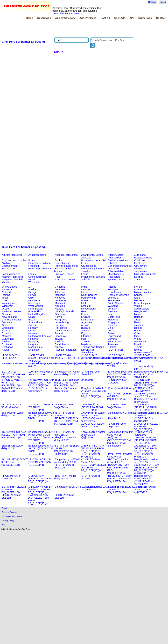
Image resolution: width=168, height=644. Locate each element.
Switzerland (114, 336)
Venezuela (140, 342)
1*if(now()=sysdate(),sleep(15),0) (100, 363)
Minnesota (61, 303)
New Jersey (114, 292)
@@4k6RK (88, 437)
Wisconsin (8, 306)
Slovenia (113, 339)
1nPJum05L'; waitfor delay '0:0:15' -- (66, 389)
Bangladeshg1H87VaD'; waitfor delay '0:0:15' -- (68, 461)
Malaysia (113, 320)
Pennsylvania (89, 298)
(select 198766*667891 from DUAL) (41, 359)
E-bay (85, 263)
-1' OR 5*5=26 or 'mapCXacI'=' (143, 420)
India (84, 287)
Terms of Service (9, 512)
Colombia (113, 325)
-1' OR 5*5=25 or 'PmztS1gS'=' (143, 455)
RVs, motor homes (65, 280)
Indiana (6, 295)
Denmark (7, 322)
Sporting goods (116, 280)
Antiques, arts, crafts (66, 255)
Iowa (5, 300)
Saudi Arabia (62, 344)
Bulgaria (86, 328)
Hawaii (32, 295)
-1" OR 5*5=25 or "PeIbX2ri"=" (64, 466)
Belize (111, 333)
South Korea (115, 342)
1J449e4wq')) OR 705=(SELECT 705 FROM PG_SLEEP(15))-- (120, 374)
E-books (112, 263)
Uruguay (33, 344)
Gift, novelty (141, 266)
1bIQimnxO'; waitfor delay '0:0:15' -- (65, 439)
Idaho (137, 298)
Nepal (137, 344)
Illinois (85, 292)
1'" (136, 363)
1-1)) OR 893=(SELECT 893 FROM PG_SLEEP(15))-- (145, 383)
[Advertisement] (64, 29)
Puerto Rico (35, 311)
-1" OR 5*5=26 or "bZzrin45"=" (143, 483)
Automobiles (115, 258)
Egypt (84, 333)
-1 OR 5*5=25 (36, 355)
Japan (138, 320)
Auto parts (140, 255)
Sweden (86, 331)
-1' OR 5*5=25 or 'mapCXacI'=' (117, 425)
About (4, 508)
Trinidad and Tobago (93, 347)
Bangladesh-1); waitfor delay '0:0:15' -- (120, 433)
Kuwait (6, 350)
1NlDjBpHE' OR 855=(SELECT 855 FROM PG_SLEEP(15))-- (119, 479)
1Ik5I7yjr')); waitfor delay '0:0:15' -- (118, 461)
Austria (85, 325)
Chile (111, 328)
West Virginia (36, 306)
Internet (138, 269)
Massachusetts (143, 292)
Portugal (60, 325)
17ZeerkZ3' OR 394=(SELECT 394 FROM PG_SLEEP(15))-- (146, 448)
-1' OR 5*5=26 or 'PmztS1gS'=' (90, 455)
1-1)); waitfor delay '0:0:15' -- (38, 365)
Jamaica (139, 325)
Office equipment (38, 277)
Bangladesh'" (115, 446)
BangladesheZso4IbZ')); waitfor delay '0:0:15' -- (41, 433)
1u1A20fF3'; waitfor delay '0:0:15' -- (12, 389)
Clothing (6, 263)
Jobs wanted (141, 271)
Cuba (137, 333)
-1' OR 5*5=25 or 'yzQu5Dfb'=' (117, 406)
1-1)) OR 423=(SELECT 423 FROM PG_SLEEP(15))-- (13, 374)
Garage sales (89, 266)
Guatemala (8, 339)
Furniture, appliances (66, 266)
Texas (5, 298)
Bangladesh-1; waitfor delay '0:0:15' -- (146, 461)
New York (87, 289)
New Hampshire (143, 303)
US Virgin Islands (64, 311)
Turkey (85, 342)
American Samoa (11, 311)
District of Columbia (119, 295)
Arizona (112, 287)
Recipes (139, 277)
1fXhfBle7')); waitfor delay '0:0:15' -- (145, 395)
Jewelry (86, 271)
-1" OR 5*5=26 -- (117, 355)
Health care (8, 269)
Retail (32, 280)
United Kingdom (37, 314)
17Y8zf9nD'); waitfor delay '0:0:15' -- (92, 420)
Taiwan (59, 339)
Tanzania (113, 344)
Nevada (59, 309)
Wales (138, 339)
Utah (84, 303)
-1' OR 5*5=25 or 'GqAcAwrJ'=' (37, 389)
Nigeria (59, 347)
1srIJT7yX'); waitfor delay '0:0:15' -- (65, 477)
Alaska (32, 289)
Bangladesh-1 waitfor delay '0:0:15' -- (146, 400)
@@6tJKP (140, 473)
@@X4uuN (61, 454)
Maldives (86, 344)
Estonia (138, 331)
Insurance (113, 269)
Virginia (138, 306)
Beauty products (143, 258)
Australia (113, 311)
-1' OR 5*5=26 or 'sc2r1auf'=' (11, 496)
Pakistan (60, 342)
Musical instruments (145, 274)
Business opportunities (94, 260)
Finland (138, 322)
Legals (32, 274)
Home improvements (40, 269)
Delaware (60, 289)
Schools (86, 280)
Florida (138, 287)
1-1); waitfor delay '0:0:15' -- (117, 365)
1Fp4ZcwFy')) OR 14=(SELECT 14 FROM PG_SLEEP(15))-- (40, 490)
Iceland (138, 328)
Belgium (139, 317)
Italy (110, 314)
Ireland (112, 331)
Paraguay (34, 342)
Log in (163, 2)
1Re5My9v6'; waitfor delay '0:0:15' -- (13, 414)
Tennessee (114, 300)
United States (9, 287)
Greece (32, 325)
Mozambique (36, 347)
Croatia (32, 331)
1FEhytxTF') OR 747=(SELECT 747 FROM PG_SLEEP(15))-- (93, 448)
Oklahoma (61, 300)
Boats (32, 260)
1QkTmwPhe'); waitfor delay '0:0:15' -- (40, 373)
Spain (32, 317)
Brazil (32, 320)
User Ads (120, 18)
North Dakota (36, 309)
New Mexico (35, 300)
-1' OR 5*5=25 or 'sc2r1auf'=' (64, 496)
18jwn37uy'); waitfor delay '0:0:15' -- (145, 488)
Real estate (114, 277)
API (131, 18)
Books (58, 260)
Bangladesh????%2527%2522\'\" (143, 477)
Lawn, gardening (11, 274)
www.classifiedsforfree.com (68, 14)
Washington (8, 303)
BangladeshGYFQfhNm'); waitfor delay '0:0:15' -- (69, 373)
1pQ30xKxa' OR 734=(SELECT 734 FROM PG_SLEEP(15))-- (14, 435)
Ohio (31, 298)
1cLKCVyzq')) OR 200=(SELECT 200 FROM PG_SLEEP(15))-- (41, 383)
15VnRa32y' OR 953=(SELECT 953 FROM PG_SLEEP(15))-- (67, 383)
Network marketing (12, 277)
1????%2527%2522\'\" (94, 358)
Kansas (138, 295)
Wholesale (34, 282)
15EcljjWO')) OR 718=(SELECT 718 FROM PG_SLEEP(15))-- (146, 468)
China (5, 325)
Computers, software (40, 263)
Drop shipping (62, 263)
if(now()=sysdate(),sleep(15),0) (125, 388)
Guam (85, 311)
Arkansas (60, 292)
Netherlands (88, 320)
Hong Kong (61, 320)
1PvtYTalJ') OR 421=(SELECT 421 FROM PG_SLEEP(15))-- (40, 462)
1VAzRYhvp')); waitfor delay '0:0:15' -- (120, 455)
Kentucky (60, 298)
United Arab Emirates (40, 336)
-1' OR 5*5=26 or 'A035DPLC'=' (11, 477)
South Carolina (116, 303)
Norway (33, 333)
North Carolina (89, 295)
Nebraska (60, 306)
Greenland (8, 328)
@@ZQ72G (141, 492)
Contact (161, 18)
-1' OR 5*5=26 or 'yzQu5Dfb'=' (64, 406)
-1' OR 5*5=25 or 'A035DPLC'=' (90, 477)
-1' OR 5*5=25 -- (90, 355)
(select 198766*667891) (143, 351)
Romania (33, 339)
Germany (60, 314)
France (85, 314)
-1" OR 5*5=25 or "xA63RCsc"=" (143, 414)
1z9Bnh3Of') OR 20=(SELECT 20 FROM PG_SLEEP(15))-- (93, 407)
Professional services (93, 277)
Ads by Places (88, 18)
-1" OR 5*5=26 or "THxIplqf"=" (91, 373)
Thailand (7, 342)
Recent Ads (44, 18)
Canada (6, 314)
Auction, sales (116, 255)
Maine (85, 300)
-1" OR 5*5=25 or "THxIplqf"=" (143, 376)
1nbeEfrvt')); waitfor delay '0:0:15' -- (12, 447)
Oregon (6, 309)
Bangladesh (141, 311)
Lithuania (86, 336)
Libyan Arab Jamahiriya (88, 351)
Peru (84, 339)
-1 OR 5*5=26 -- (11, 355)
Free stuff (34, 266)
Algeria (6, 331)
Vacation (7, 282)
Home (29, 18)
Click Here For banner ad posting (23, 42)
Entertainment (10, 266)
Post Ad (105, 18)
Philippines (61, 328)
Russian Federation (66, 350)
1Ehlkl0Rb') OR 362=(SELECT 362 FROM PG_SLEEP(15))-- (66, 421)
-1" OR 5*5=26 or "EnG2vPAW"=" (143, 389)
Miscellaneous (116, 274)
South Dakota (142, 309)
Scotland (7, 344)
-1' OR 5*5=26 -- (64, 355)
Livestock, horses (64, 274)
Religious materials (12, 280)
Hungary (33, 328)
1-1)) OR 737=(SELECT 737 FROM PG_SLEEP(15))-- (40, 479)
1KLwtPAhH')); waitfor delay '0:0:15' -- (93, 414)
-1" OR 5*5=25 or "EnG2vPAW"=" (11, 406)
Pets (57, 277)
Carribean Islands (12, 320)
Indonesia (60, 336)
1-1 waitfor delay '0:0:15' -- (143, 359)
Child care (140, 260)
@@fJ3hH (87, 380)
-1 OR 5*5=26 (115, 350)
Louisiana (113, 298)
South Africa (35, 322)
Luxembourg (62, 322)
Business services (118, 260)
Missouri (86, 306)
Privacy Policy (8, 521)
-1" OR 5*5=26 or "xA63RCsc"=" (64, 414)
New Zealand (9, 317)
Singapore (113, 322)
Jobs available (116, 271)
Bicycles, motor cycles (14, 260)
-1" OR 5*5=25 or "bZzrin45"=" (91, 488)
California (60, 287)
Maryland (60, 295)
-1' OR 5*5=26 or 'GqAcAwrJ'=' (117, 381)
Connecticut (141, 289)
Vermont (112, 309)
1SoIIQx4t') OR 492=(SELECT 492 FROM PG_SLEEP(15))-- (146, 440)
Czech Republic (64, 331)
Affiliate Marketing (12, 255)
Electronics (140, 263)
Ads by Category (65, 18)
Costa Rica (114, 317)
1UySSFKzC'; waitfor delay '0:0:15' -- (93, 425)
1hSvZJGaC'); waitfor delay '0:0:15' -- (93, 433)
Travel (138, 280)
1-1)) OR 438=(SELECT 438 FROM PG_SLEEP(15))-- (145, 407)
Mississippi (34, 303)
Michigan (113, 289)
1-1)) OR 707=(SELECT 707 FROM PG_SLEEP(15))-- (119, 440)
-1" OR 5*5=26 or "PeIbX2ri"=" (91, 461)
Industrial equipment (93, 269)
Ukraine (112, 347)
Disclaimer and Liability (12, 516)
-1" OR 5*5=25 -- (143, 355)
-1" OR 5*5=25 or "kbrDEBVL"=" (143, 433)
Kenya (58, 317)
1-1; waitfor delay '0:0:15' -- (143, 368)
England (86, 317)
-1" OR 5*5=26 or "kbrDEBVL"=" (64, 433)
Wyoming (113, 306)
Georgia (33, 292)
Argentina (87, 322)
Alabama (7, 289)
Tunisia (138, 347)
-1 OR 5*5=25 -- (11, 358)
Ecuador (7, 333)
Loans (85, 274)
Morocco (7, 336)
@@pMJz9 (114, 418)
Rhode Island (89, 309)
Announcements (37, 255)
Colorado (7, 292)
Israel (137, 336)
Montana (139, 300)
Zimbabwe (8, 347)
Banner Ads (145, 18)
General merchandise (120, 266)
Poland (59, 333)
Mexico (138, 314)
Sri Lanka (34, 350)
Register (152, 2)
